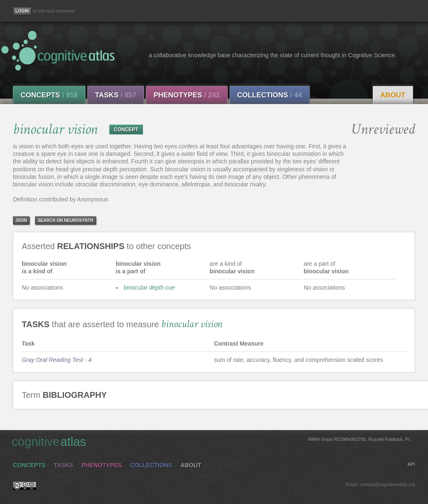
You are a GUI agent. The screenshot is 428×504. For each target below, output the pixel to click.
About (393, 95)
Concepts (49, 95)
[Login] (22, 11)
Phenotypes (187, 95)
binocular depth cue (149, 288)
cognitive (211, 441)
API (411, 464)
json (21, 220)
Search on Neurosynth (65, 220)
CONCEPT (126, 130)
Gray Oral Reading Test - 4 (57, 360)
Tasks (116, 95)
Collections (270, 95)
